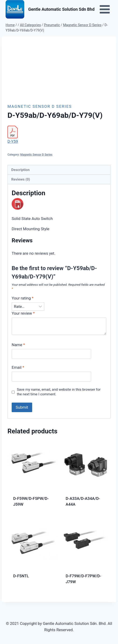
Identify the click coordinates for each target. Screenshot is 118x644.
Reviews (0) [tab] (21, 179)
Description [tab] (20, 170)
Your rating (23, 298)
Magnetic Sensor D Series (40, 106)
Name (18, 345)
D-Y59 (13, 141)
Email (18, 367)
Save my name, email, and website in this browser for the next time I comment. (59, 392)
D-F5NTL (21, 576)
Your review (23, 313)
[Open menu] (105, 9)
